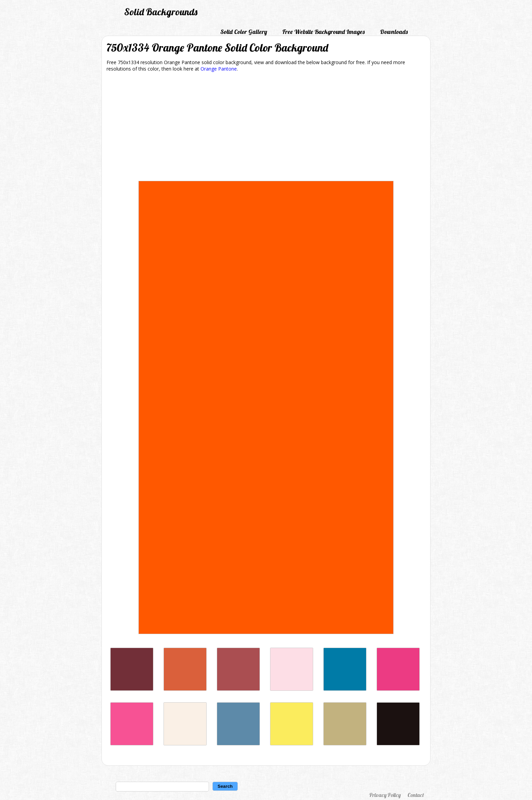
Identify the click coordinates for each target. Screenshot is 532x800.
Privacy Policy (385, 795)
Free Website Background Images (324, 32)
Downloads (394, 32)
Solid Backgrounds (161, 12)
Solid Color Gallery (244, 32)
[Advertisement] (266, 128)
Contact (416, 795)
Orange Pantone (219, 69)
